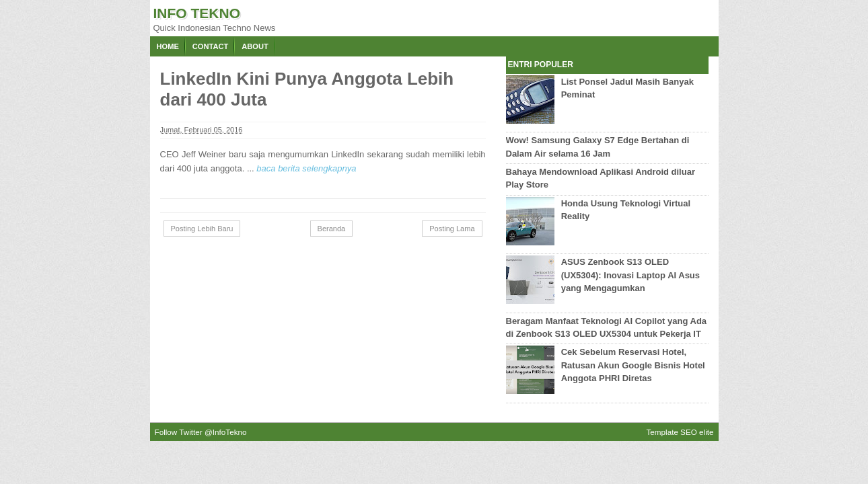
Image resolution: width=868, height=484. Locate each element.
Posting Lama (452, 229)
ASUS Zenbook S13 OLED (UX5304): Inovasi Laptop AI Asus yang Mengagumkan (630, 275)
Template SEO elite (680, 432)
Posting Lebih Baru (202, 229)
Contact (210, 46)
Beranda (332, 229)
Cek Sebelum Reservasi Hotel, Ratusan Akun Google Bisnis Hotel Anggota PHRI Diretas (633, 365)
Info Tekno (197, 13)
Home (168, 46)
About (255, 46)
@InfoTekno (226, 432)
